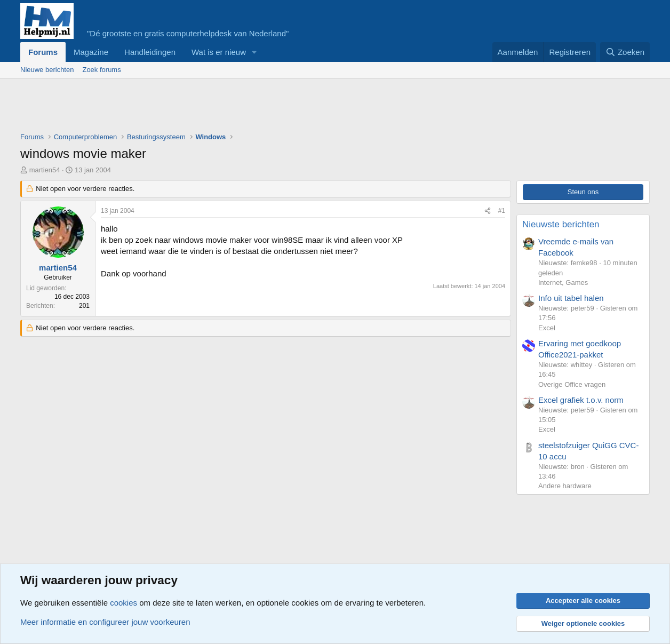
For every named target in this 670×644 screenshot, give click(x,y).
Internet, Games (563, 283)
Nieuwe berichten (47, 70)
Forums (43, 52)
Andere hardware (565, 486)
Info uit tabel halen (571, 298)
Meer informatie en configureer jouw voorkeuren (105, 622)
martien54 (45, 170)
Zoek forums (101, 70)
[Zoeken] (625, 52)
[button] (254, 52)
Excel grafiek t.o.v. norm (581, 400)
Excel (547, 328)
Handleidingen (150, 52)
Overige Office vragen (572, 384)
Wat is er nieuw (219, 52)
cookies (123, 603)
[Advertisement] (214, 108)
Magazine (91, 52)
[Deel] (488, 211)
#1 (502, 211)
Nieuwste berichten (561, 224)
